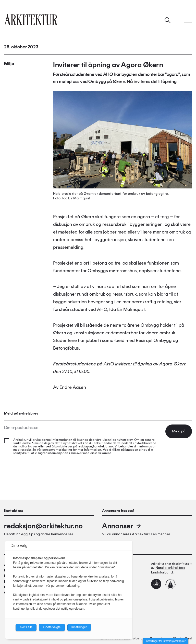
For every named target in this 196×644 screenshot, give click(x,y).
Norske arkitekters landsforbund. (168, 570)
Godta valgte (52, 627)
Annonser (122, 526)
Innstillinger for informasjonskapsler (166, 641)
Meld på (179, 431)
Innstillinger (79, 627)
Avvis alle (26, 627)
